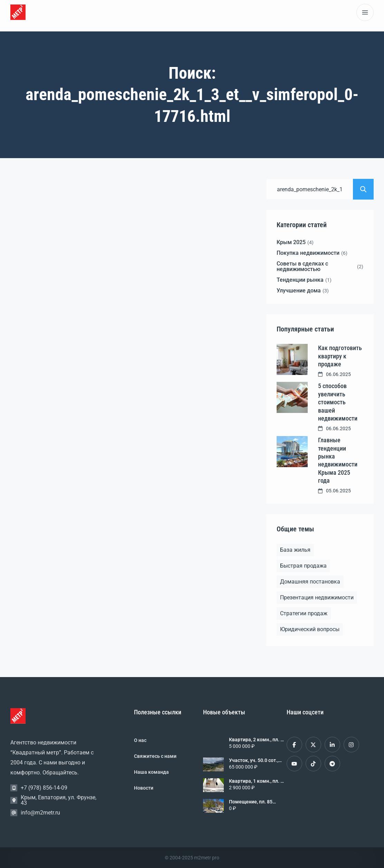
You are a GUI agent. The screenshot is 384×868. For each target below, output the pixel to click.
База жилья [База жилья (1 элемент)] (295, 550)
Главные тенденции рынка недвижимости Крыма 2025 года (338, 460)
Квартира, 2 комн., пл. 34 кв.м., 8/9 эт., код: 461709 (257, 740)
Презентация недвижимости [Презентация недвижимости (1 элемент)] (317, 597)
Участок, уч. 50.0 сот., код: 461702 (254, 760)
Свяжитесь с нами (155, 756)
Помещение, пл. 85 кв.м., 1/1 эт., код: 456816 (251, 802)
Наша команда (151, 772)
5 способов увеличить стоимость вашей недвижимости (338, 402)
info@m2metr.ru (40, 813)
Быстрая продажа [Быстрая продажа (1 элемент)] (303, 566)
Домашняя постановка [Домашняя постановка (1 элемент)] (310, 582)
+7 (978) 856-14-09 (44, 788)
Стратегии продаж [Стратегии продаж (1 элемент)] (304, 613)
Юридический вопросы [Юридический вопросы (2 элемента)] (310, 629)
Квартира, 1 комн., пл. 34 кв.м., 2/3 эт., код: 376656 (257, 781)
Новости (144, 788)
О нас (140, 740)
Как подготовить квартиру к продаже (340, 356)
